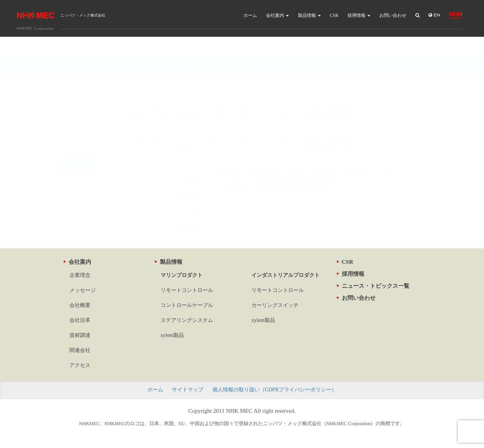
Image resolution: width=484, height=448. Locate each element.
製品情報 (169, 262)
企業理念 (80, 275)
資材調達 (80, 335)
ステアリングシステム (187, 320)
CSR (334, 15)
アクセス (80, 365)
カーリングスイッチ (275, 305)
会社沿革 (80, 320)
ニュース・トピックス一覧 (373, 286)
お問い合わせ (393, 15)
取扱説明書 (77, 147)
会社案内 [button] (277, 15)
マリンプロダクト (182, 275)
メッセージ (83, 290)
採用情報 (351, 274)
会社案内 (77, 262)
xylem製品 (172, 335)
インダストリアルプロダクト (286, 275)
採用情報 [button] (359, 15)
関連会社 (80, 350)
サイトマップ (188, 390)
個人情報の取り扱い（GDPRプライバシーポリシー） (274, 390)
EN (434, 15)
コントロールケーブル (187, 305)
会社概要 (80, 305)
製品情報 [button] (309, 15)
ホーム (250, 15)
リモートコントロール (187, 290)
